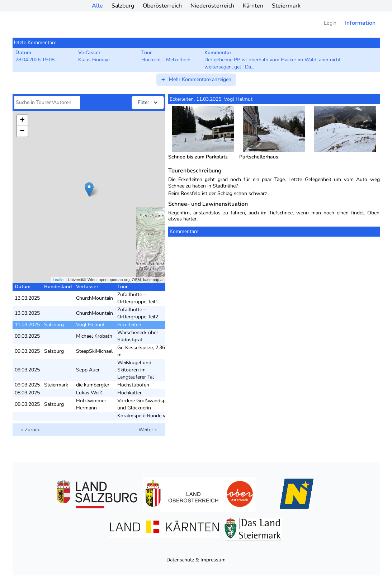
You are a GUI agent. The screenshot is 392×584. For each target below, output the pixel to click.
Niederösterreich (212, 6)
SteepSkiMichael (94, 351)
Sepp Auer (88, 370)
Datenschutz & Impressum (196, 560)
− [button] (22, 131)
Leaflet (59, 280)
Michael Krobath (94, 336)
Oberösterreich (162, 6)
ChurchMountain (95, 298)
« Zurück (30, 430)
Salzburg (123, 6)
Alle (97, 6)
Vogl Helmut (90, 325)
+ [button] (22, 120)
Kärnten (253, 6)
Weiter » (148, 430)
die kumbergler (93, 385)
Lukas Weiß (89, 393)
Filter (148, 103)
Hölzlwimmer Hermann (91, 404)
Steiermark (286, 6)
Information (360, 23)
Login (330, 23)
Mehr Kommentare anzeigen (196, 79)
